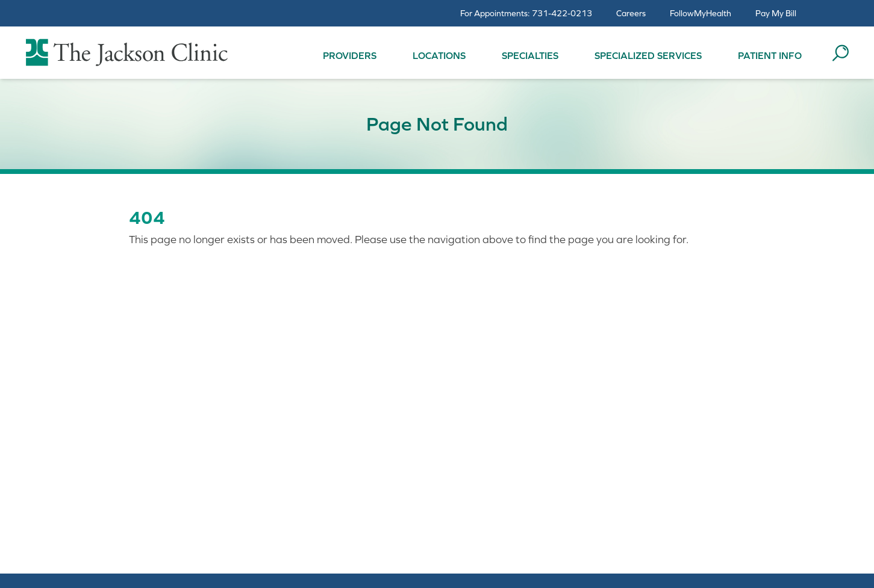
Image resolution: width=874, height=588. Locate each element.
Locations (439, 55)
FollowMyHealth (701, 13)
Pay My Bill (776, 13)
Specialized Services (648, 55)
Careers (631, 13)
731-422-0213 (562, 13)
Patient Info (770, 55)
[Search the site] (840, 53)
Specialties (530, 55)
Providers (350, 55)
